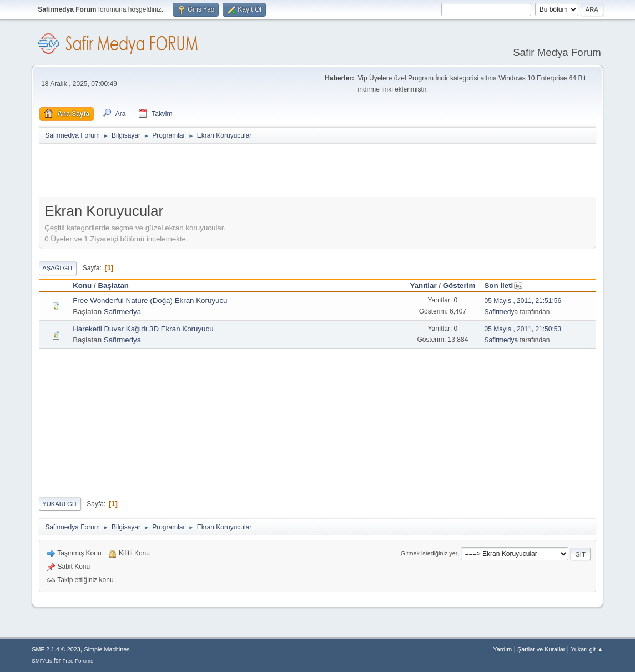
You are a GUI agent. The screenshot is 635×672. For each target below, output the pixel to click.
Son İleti (503, 286)
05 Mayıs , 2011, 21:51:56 (523, 301)
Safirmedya (122, 312)
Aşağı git (58, 268)
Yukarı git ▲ (587, 649)
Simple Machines (107, 649)
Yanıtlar (423, 286)
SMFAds (42, 661)
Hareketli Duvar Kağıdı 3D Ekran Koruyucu (143, 329)
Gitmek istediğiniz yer (429, 554)
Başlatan (113, 286)
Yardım (502, 649)
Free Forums (78, 661)
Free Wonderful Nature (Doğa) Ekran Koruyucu (150, 300)
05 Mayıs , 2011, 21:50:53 (523, 329)
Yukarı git (60, 504)
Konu (82, 286)
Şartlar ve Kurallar (541, 649)
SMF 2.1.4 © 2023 (56, 649)
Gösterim (459, 286)
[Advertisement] (241, 173)
